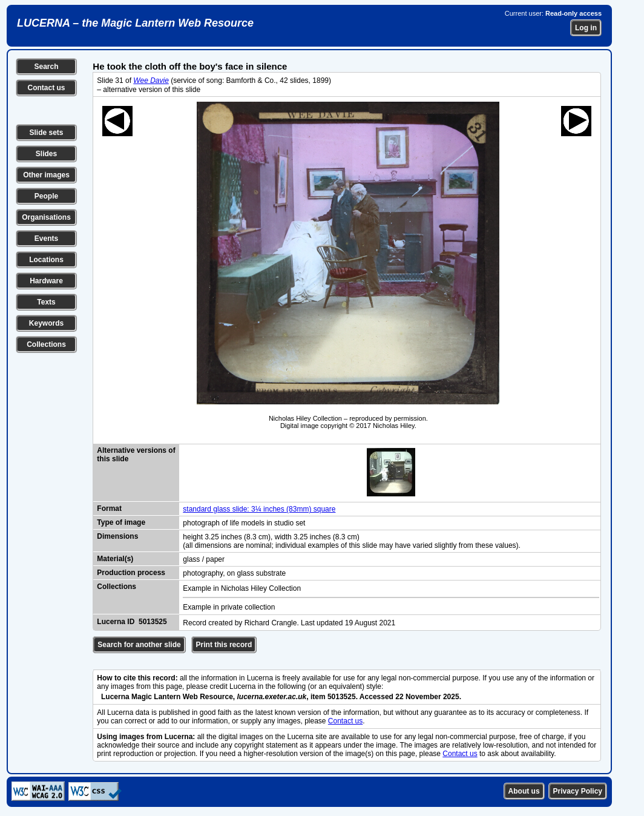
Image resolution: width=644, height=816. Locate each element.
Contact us (46, 88)
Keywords (46, 323)
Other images (46, 175)
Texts (46, 302)
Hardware (46, 281)
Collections (46, 344)
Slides (46, 154)
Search (46, 67)
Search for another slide (139, 645)
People (46, 196)
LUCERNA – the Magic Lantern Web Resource (135, 23)
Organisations (46, 217)
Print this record (224, 645)
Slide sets (46, 133)
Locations (46, 260)
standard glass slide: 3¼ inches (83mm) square (259, 509)
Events (46, 239)
